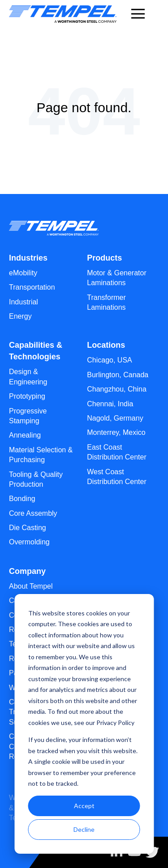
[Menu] (138, 12)
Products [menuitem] (104, 258)
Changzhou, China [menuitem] (117, 389)
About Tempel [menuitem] (31, 586)
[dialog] (84, 724)
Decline (84, 829)
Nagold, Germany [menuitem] (115, 418)
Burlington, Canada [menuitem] (118, 375)
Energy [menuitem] (20, 316)
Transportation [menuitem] (32, 287)
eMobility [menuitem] (23, 273)
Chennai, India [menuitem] (110, 404)
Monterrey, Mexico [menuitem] (116, 432)
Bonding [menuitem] (22, 499)
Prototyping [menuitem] (27, 396)
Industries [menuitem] (28, 258)
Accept (84, 806)
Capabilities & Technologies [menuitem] (36, 351)
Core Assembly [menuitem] (33, 513)
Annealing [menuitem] (25, 435)
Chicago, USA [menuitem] (110, 360)
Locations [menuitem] (106, 345)
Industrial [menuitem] (24, 302)
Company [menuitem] (27, 571)
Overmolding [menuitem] (29, 542)
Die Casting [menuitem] (28, 528)
